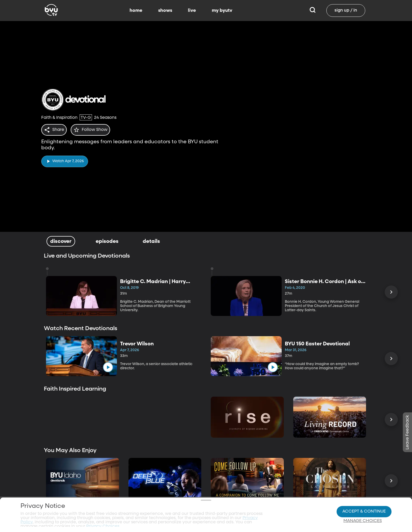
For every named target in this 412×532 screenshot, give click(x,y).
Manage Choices (363, 506)
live (192, 11)
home (136, 11)
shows (165, 11)
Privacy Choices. (103, 496)
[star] (94, 130)
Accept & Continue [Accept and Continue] (364, 497)
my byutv (222, 11)
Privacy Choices (114, 510)
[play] (65, 160)
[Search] (313, 11)
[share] (55, 130)
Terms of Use (205, 519)
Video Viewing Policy (169, 506)
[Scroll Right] (391, 292)
